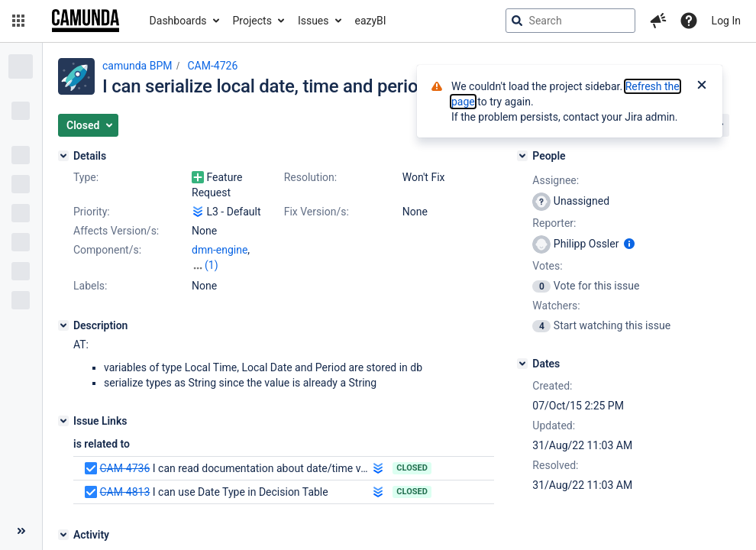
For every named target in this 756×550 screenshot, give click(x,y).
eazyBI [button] (371, 21)
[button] (18, 21)
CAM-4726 (212, 66)
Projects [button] (252, 21)
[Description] (63, 325)
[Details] (63, 156)
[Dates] (522, 364)
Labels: (90, 286)
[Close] (702, 86)
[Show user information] (629, 244)
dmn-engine (220, 250)
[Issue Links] (63, 421)
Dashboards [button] (178, 21)
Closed (412, 468)
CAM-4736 (124, 468)
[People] (522, 156)
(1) (212, 265)
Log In (726, 21)
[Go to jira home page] (86, 21)
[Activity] (63, 535)
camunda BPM (137, 66)
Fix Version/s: (317, 212)
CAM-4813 (124, 492)
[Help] (689, 21)
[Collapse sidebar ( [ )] (21, 531)
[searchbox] (570, 21)
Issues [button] (313, 21)
